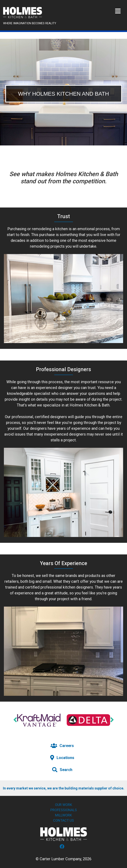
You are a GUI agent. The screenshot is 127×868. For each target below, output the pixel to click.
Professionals (64, 810)
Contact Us (63, 820)
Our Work (64, 805)
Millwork (63, 815)
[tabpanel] (63, 92)
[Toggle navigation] (118, 11)
